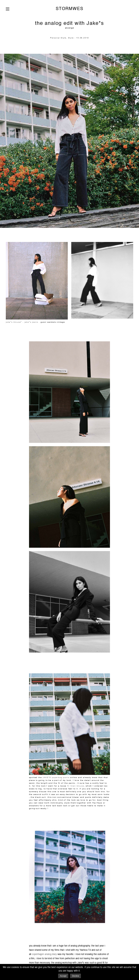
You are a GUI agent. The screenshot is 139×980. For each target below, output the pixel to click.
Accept (63, 976)
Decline (75, 976)
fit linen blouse (76, 786)
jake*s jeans (31, 322)
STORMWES (69, 9)
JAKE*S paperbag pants (56, 778)
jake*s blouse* (14, 322)
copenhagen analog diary (44, 954)
